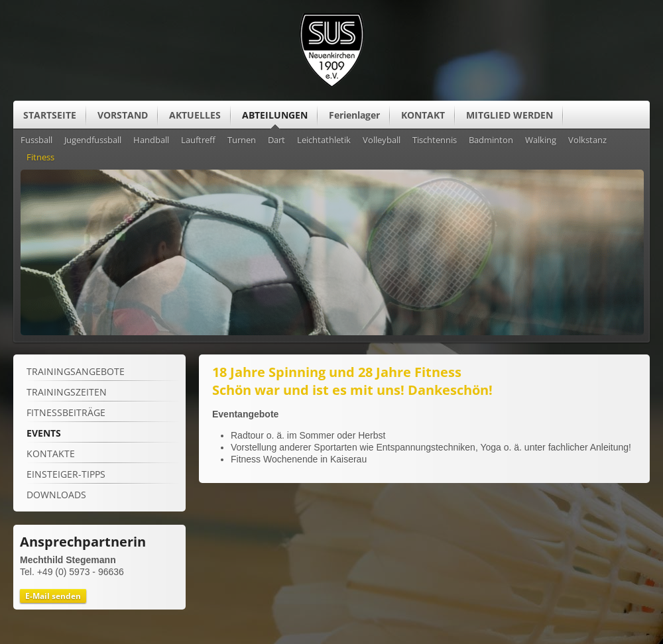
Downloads (56, 495)
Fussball (36, 140)
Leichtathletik (324, 140)
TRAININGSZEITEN (67, 392)
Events (44, 433)
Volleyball (382, 140)
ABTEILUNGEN (275, 115)
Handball (151, 140)
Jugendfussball (93, 140)
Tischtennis (435, 140)
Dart (276, 140)
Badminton (491, 140)
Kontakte (51, 454)
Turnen (242, 140)
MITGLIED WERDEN (510, 115)
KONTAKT (423, 115)
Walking (541, 140)
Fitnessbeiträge (66, 412)
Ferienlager (354, 115)
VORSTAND (123, 115)
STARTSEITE (50, 115)
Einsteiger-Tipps (66, 474)
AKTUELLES (195, 115)
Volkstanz (587, 140)
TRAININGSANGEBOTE (76, 371)
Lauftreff (198, 140)
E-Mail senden (53, 596)
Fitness (40, 158)
